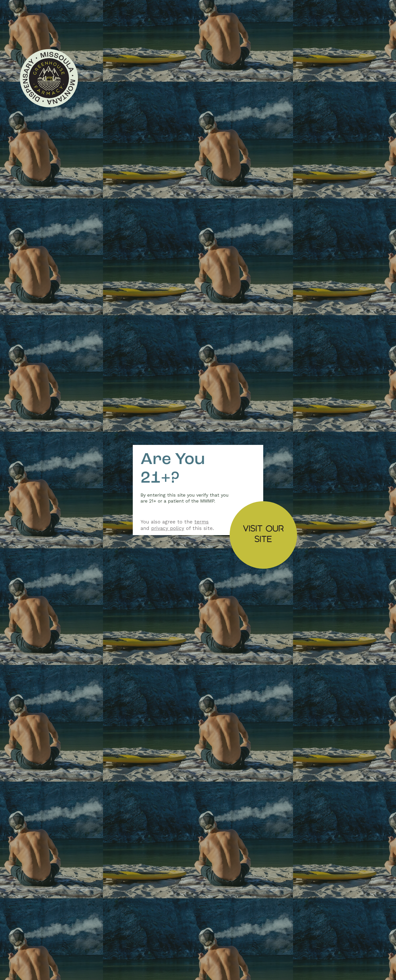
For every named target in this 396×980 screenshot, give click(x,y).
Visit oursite (263, 534)
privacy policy (168, 528)
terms (201, 522)
